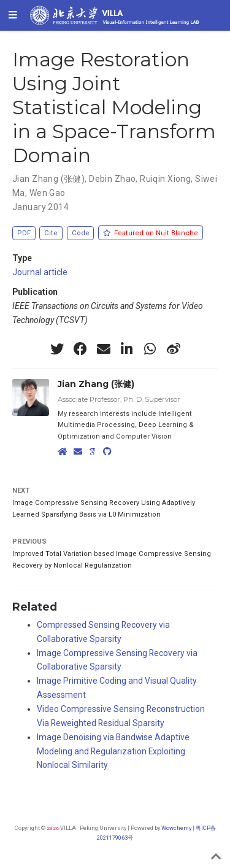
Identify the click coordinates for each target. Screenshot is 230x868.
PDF (24, 233)
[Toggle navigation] (13, 15)
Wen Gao (48, 193)
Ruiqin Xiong (165, 179)
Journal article (40, 272)
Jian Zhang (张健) (48, 179)
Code (81, 233)
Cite (51, 233)
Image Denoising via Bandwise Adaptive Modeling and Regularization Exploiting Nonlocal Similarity (113, 751)
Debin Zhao (112, 179)
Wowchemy (176, 828)
